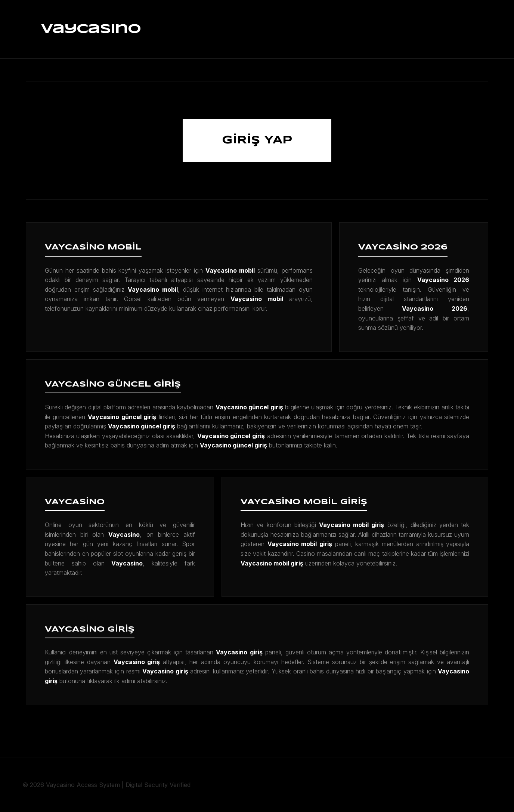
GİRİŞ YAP (257, 140)
